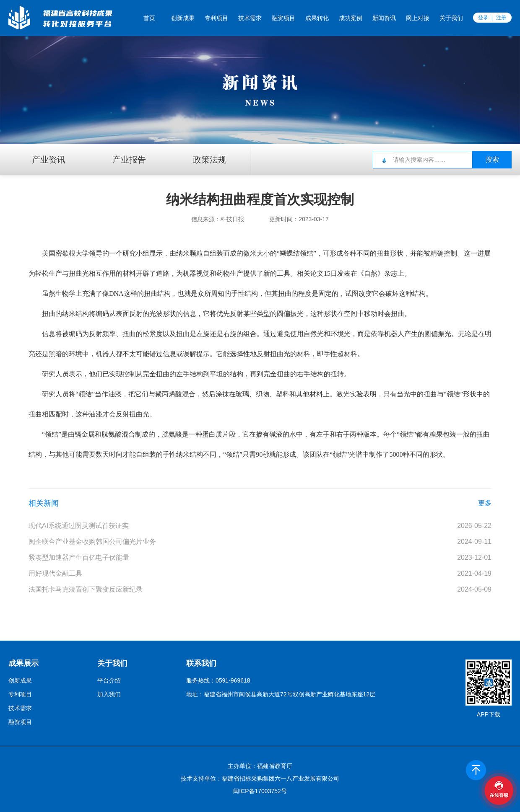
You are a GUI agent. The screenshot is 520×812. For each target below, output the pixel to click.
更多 (485, 503)
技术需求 (250, 18)
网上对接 (418, 18)
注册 (501, 18)
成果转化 (317, 18)
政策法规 (210, 160)
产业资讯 (49, 160)
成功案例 (351, 18)
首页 (149, 18)
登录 (483, 18)
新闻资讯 (384, 18)
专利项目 (216, 18)
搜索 (492, 159)
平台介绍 (109, 680)
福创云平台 (54, 18)
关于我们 (451, 18)
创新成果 (183, 18)
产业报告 (129, 160)
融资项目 (283, 18)
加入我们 (109, 694)
